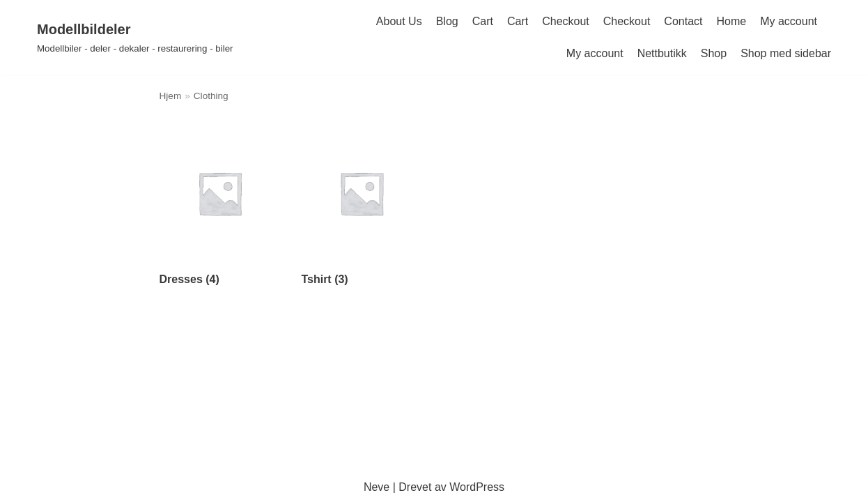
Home (732, 21)
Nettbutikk (662, 53)
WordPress (477, 487)
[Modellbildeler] (135, 38)
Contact (683, 21)
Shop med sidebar (786, 53)
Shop (714, 53)
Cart (483, 21)
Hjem (171, 96)
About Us (399, 21)
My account (789, 21)
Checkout (566, 21)
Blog (447, 21)
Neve (377, 487)
